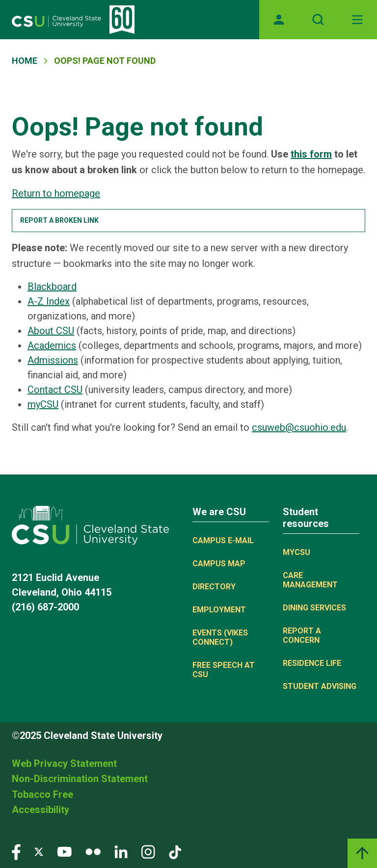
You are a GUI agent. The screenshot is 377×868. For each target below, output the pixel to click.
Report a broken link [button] (59, 220)
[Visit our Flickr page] (93, 852)
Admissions (53, 360)
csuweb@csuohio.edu (299, 427)
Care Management (310, 580)
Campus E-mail (223, 540)
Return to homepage (56, 193)
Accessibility (40, 810)
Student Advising (320, 686)
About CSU (51, 331)
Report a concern (302, 635)
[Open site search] (318, 20)
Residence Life (312, 663)
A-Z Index (49, 301)
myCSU (43, 404)
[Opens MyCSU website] (279, 20)
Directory (214, 587)
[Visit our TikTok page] (175, 852)
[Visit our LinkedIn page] (121, 852)
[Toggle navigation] (357, 20)
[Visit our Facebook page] (16, 852)
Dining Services (314, 608)
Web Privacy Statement (64, 763)
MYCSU (296, 552)
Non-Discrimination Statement (80, 779)
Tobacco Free (42, 794)
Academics (52, 345)
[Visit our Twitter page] (39, 852)
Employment (219, 610)
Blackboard (52, 287)
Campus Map (219, 564)
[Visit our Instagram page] (148, 852)
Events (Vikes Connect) (220, 637)
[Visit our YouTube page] (64, 852)
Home (25, 61)
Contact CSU (55, 390)
